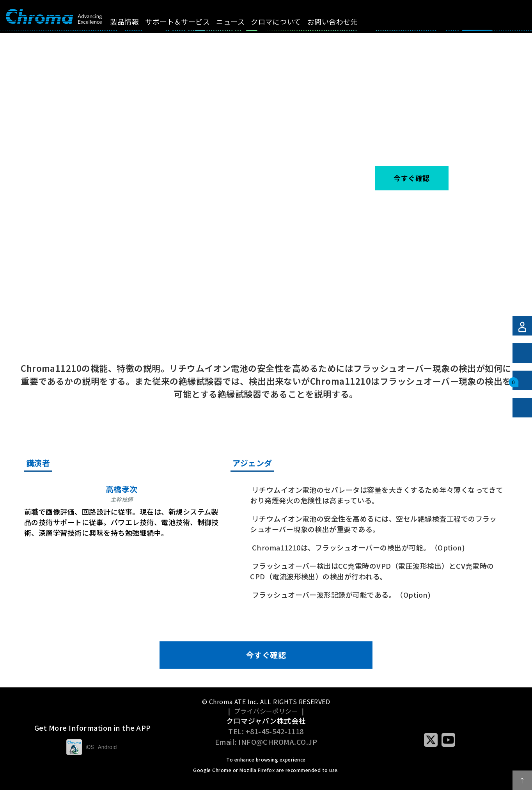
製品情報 (131, 21)
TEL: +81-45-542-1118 (266, 731)
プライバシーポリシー (266, 711)
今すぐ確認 (411, 178)
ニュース (237, 21)
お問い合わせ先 (339, 21)
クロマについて (283, 21)
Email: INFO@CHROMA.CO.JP (266, 742)
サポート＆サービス (184, 21)
